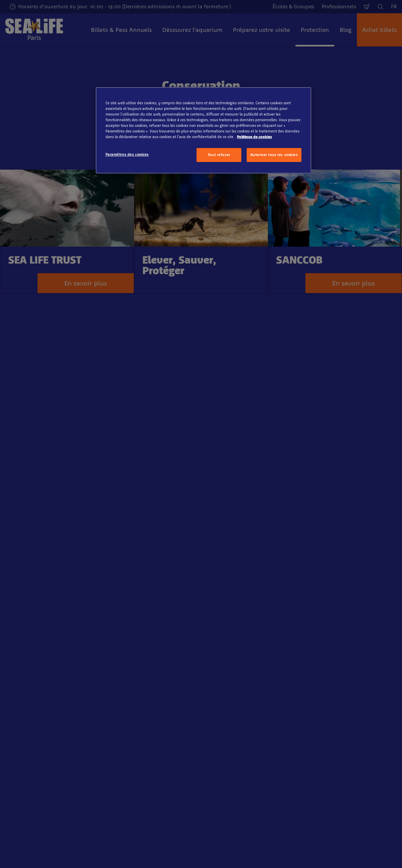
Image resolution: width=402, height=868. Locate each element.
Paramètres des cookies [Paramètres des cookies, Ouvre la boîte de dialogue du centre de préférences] (127, 154)
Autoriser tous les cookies (274, 155)
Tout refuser (219, 155)
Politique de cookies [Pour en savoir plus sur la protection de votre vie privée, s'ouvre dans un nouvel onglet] (254, 137)
